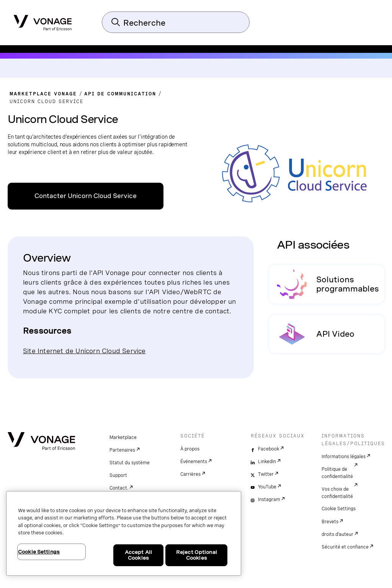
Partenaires (122, 450)
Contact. (119, 488)
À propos (190, 449)
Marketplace (123, 437)
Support (118, 475)
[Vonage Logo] (43, 20)
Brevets (330, 522)
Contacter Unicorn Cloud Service (86, 196)
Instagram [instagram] (269, 500)
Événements (194, 462)
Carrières (190, 474)
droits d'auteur (337, 534)
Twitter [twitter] (266, 474)
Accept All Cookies (138, 555)
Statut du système (130, 463)
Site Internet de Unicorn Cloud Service (84, 351)
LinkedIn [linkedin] (267, 462)
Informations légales (344, 457)
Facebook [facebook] (269, 449)
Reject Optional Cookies (197, 555)
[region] (124, 533)
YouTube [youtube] (267, 487)
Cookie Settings (339, 509)
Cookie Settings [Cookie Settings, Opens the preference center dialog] (39, 552)
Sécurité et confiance (345, 547)
